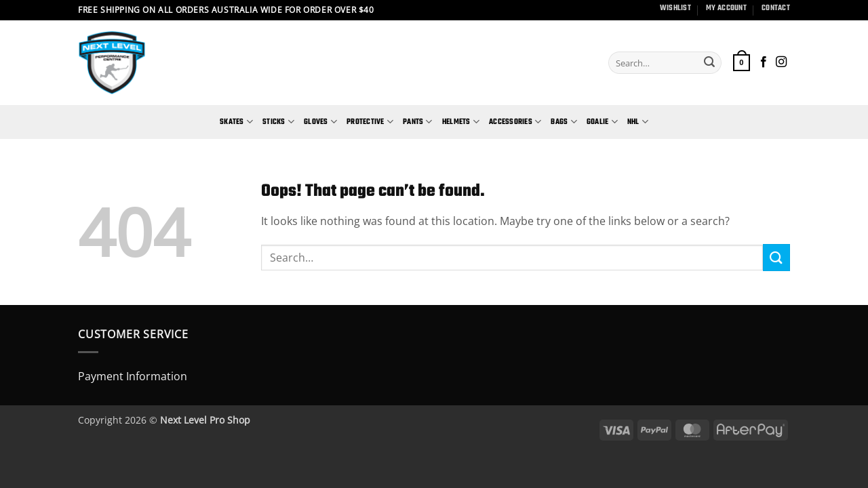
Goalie (602, 122)
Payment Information (133, 376)
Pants (418, 122)
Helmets (461, 122)
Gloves (320, 122)
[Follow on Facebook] (764, 62)
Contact (776, 8)
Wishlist (675, 8)
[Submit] (709, 63)
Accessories (515, 122)
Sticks (278, 122)
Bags (564, 122)
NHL (638, 122)
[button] (742, 63)
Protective (370, 122)
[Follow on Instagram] (781, 62)
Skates (236, 122)
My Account (726, 8)
